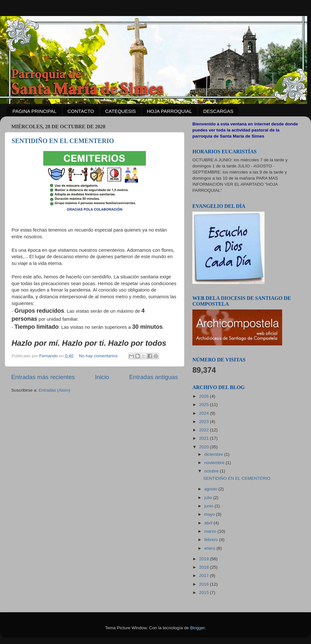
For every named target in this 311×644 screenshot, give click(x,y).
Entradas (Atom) (55, 390)
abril (209, 523)
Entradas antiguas (154, 377)
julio (209, 498)
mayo (210, 514)
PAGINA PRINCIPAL (34, 111)
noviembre (215, 463)
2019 (205, 559)
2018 (205, 567)
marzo (211, 531)
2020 (205, 447)
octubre (212, 471)
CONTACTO (81, 111)
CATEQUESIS (121, 111)
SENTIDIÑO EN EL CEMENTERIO (63, 141)
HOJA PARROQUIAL (169, 111)
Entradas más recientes (43, 377)
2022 (205, 430)
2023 (205, 422)
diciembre (214, 454)
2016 (205, 584)
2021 (205, 438)
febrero (212, 540)
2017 (205, 576)
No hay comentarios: (99, 356)
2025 (205, 405)
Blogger (198, 628)
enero (210, 548)
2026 (205, 396)
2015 (205, 593)
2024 (205, 413)
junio (209, 506)
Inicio (102, 377)
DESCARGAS (218, 111)
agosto (211, 489)
